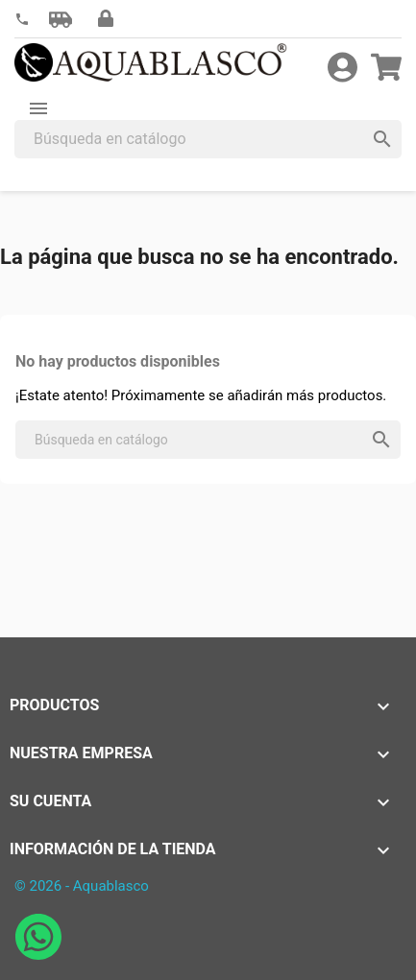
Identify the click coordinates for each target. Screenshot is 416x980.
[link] (22, 20)
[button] (61, 19)
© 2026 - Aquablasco (82, 886)
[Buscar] (208, 139)
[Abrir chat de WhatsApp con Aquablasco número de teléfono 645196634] (38, 955)
